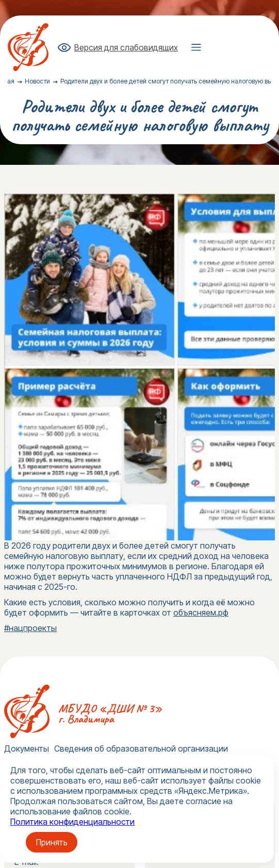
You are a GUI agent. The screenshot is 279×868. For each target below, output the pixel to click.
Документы (27, 748)
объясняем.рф (201, 612)
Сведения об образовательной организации (141, 748)
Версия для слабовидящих (126, 47)
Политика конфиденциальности (72, 822)
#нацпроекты (30, 628)
